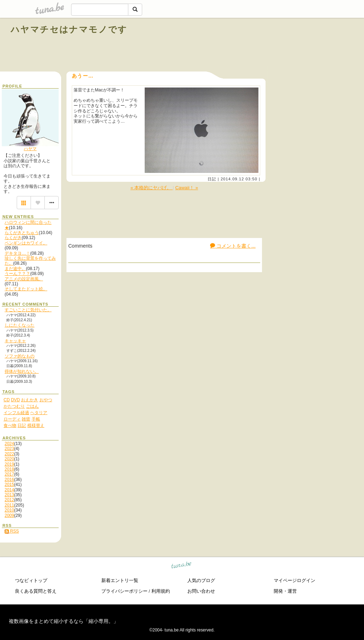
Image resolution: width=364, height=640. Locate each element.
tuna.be (181, 566)
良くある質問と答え (36, 591)
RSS (12, 531)
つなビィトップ (31, 580)
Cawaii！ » (187, 188)
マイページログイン (295, 580)
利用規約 (161, 591)
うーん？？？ (17, 274)
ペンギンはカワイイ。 (26, 243)
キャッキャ (15, 341)
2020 (9, 459)
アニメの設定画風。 (24, 279)
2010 (9, 510)
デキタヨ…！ (17, 253)
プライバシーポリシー (124, 591)
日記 (212, 179)
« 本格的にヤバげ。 (152, 188)
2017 (9, 474)
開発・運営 (285, 591)
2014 (9, 490)
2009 (9, 515)
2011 (9, 505)
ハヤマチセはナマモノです (69, 29)
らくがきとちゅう (22, 233)
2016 (9, 480)
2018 (9, 469)
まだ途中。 (15, 269)
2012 (9, 500)
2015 (9, 485)
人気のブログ (201, 580)
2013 (9, 495)
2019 (9, 464)
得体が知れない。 (22, 371)
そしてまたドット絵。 (26, 289)
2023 (9, 449)
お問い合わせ (201, 591)
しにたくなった (20, 325)
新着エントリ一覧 (120, 580)
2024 (9, 444)
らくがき (13, 238)
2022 (9, 454)
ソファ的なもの (20, 356)
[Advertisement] (272, 46)
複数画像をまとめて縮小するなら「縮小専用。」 (64, 621)
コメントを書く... (233, 246)
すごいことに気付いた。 (28, 310)
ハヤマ (30, 149)
